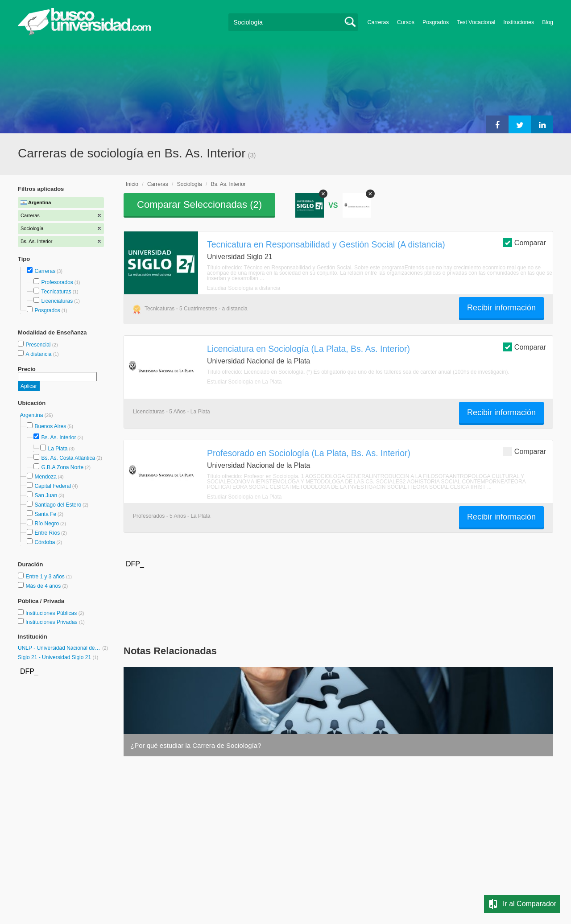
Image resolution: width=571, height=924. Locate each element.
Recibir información (501, 308)
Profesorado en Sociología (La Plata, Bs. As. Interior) (309, 453)
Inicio (132, 184)
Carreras (378, 22)
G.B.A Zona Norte (62, 467)
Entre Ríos (47, 533)
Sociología (190, 184)
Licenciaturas (57, 301)
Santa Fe (45, 514)
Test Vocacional (476, 22)
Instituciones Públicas (55, 613)
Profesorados (57, 282)
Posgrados (436, 22)
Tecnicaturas (56, 292)
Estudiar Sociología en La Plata (244, 382)
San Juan (46, 495)
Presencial (39, 345)
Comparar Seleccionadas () (199, 204)
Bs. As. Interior (58, 437)
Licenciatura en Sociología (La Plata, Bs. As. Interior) (308, 349)
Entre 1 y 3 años (46, 577)
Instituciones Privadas (55, 622)
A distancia (39, 354)
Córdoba (45, 542)
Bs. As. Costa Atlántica (68, 458)
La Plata (58, 449)
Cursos (406, 22)
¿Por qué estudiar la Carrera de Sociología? (196, 745)
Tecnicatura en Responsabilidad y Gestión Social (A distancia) (326, 244)
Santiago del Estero (58, 505)
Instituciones (519, 22)
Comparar (525, 242)
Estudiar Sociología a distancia (244, 288)
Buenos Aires (50, 426)
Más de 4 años (44, 586)
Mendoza (45, 477)
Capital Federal (52, 486)
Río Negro (47, 524)
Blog (548, 22)
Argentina (32, 415)
